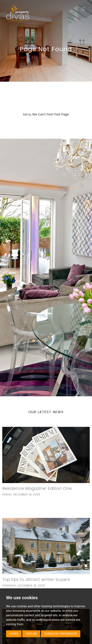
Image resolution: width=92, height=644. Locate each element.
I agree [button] (14, 634)
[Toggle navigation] (83, 9)
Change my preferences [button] (61, 634)
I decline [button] (31, 634)
